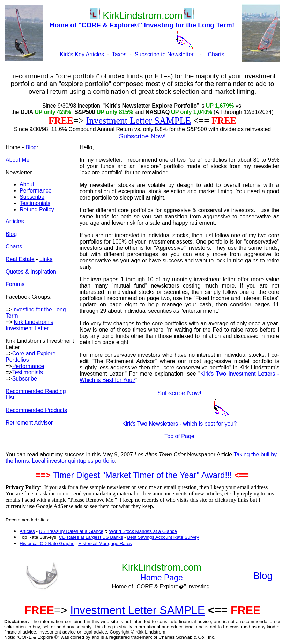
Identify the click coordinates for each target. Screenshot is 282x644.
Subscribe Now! (179, 393)
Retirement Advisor (29, 423)
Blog (31, 147)
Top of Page (179, 436)
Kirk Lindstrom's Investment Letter (29, 325)
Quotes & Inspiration (31, 272)
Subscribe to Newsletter (164, 54)
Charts (216, 54)
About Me (17, 160)
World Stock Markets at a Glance (143, 531)
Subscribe (32, 197)
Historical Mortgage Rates (105, 544)
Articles (15, 221)
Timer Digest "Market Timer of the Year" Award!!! (142, 475)
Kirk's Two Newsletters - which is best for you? (179, 424)
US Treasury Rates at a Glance (71, 531)
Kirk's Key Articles (82, 54)
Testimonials (35, 203)
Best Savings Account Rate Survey (163, 537)
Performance (36, 191)
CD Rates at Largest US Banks (91, 537)
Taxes (119, 54)
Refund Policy (37, 209)
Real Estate (20, 259)
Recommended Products (36, 410)
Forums (15, 284)
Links (46, 259)
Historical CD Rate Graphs (47, 544)
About (27, 184)
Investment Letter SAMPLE (139, 121)
